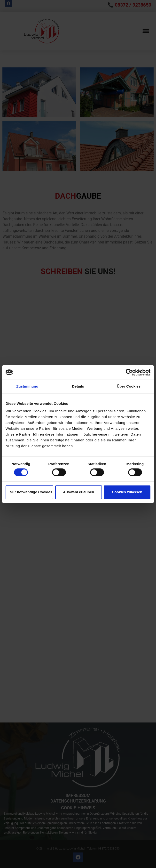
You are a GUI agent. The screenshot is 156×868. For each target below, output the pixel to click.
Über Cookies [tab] (129, 386)
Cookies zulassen (127, 492)
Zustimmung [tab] (27, 386)
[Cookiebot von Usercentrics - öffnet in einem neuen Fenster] (129, 372)
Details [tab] (78, 386)
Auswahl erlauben (78, 492)
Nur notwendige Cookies (31, 492)
